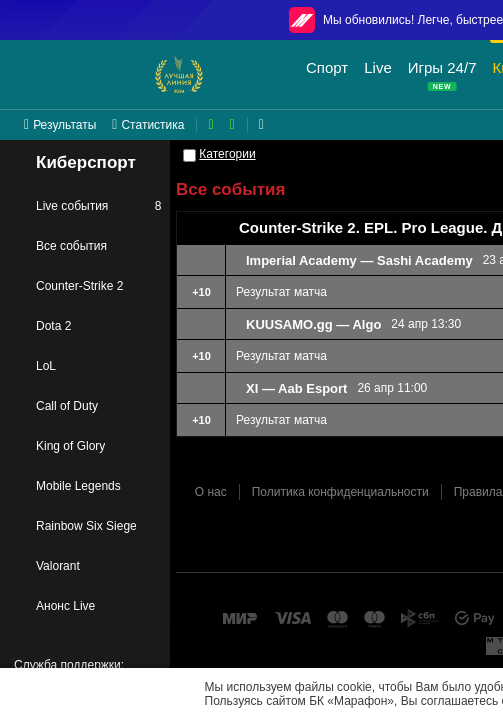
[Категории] (189, 155)
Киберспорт (72, 163)
